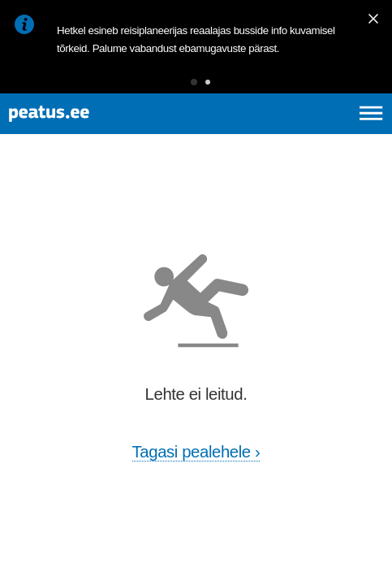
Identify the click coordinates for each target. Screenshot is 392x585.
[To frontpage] (95, 114)
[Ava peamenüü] (371, 113)
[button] (194, 82)
